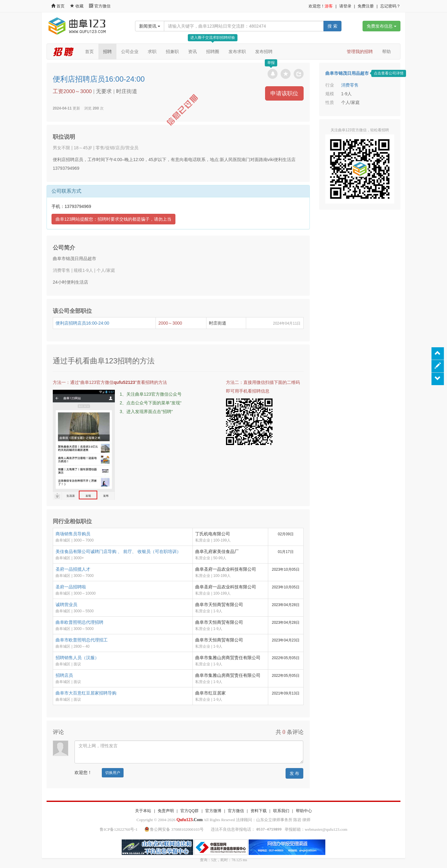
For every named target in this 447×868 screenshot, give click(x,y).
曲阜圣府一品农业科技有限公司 (226, 569)
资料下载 (259, 811)
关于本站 (143, 811)
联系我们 (281, 811)
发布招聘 (264, 52)
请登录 (345, 6)
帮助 (386, 52)
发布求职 (237, 52)
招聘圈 (213, 52)
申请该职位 (284, 93)
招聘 (107, 52)
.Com (189, 820)
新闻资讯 (150, 26)
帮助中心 (304, 811)
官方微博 (213, 811)
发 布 (295, 773)
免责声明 (166, 811)
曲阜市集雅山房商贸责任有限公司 (228, 658)
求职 (152, 52)
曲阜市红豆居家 (210, 693)
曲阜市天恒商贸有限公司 (219, 605)
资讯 (192, 52)
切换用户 (113, 773)
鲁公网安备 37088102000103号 (175, 829)
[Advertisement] (360, 254)
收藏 (77, 6)
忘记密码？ (390, 6)
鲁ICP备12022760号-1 (119, 829)
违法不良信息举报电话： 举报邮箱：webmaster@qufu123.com (279, 829)
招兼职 (172, 52)
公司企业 (130, 52)
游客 (329, 6)
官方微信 (100, 6)
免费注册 (366, 6)
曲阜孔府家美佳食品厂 (217, 551)
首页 (58, 6)
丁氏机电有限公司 (213, 534)
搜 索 (332, 26)
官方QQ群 (190, 811)
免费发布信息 (382, 26)
